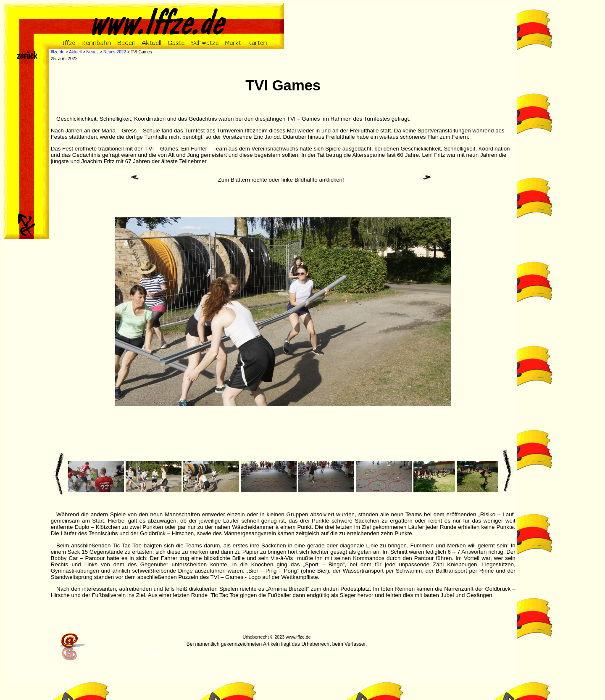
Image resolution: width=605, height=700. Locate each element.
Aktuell (75, 52)
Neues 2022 (115, 52)
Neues (93, 52)
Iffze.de (58, 52)
